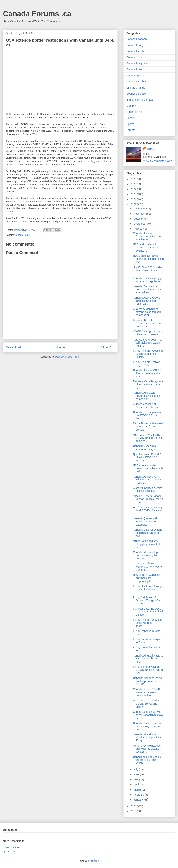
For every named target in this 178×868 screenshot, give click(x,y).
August (138, 229)
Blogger (95, 861)
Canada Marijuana (137, 63)
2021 (134, 204)
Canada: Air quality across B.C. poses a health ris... (148, 659)
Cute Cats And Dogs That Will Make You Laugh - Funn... (148, 343)
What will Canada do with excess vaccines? (147, 489)
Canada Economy (137, 39)
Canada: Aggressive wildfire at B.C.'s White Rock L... (147, 480)
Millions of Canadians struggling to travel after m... (148, 544)
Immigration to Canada (140, 100)
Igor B (151, 149)
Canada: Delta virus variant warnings (144, 447)
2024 (134, 189)
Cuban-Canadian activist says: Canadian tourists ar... (148, 715)
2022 (134, 199)
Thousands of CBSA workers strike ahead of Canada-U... (148, 567)
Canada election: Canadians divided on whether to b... (147, 236)
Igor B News (9, 851)
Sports (130, 124)
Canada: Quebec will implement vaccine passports (145, 522)
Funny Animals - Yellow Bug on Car (146, 364)
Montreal (131, 106)
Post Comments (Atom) (68, 357)
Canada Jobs (134, 57)
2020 (134, 806)
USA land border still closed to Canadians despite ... (146, 248)
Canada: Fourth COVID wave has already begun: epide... (146, 692)
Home (61, 347)
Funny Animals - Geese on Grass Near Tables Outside (148, 354)
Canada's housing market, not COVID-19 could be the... (148, 415)
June (137, 774)
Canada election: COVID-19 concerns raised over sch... (148, 373)
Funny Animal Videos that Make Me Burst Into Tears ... (148, 623)
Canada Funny (135, 45)
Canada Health (23, 235)
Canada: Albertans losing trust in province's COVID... (147, 681)
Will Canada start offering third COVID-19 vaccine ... (148, 510)
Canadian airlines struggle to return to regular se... (148, 280)
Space (130, 118)
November (140, 214)
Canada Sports (135, 75)
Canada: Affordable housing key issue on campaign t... (146, 396)
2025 (134, 184)
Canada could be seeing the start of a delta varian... (147, 760)
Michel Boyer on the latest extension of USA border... (148, 427)
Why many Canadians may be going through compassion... (147, 312)
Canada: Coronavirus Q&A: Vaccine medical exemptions (147, 290)
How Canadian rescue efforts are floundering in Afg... (148, 259)
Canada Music (135, 69)
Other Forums (134, 112)
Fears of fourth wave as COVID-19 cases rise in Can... (148, 670)
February (139, 795)
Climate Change (136, 88)
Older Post (108, 347)
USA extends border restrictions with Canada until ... (148, 468)
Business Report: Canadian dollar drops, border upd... (147, 323)
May (136, 779)
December (140, 209)
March (137, 790)
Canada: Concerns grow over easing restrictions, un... (148, 726)
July (136, 769)
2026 (134, 179)
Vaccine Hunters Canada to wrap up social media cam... (148, 499)
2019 (134, 811)
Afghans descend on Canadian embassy (145, 406)
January (139, 800)
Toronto (131, 130)
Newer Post (13, 347)
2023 (134, 194)
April (136, 784)
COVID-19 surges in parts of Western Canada (148, 333)
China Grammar (11, 847)
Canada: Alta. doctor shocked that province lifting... (147, 737)
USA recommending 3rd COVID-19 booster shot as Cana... (148, 438)
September (140, 224)
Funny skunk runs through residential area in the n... (148, 589)
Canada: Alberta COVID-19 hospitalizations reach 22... (147, 301)
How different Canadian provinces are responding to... (146, 578)
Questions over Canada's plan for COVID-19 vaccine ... (147, 457)
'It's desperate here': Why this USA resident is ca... (147, 270)
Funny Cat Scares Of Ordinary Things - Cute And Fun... (147, 600)
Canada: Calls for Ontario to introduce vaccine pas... (148, 533)
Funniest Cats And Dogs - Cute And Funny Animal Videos (148, 612)
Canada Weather (136, 82)
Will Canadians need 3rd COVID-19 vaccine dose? (147, 704)
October (139, 219)
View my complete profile (158, 161)
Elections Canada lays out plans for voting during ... (148, 385)
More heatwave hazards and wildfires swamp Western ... (147, 749)
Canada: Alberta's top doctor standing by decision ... (145, 555)
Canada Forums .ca (37, 14)
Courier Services (136, 94)
